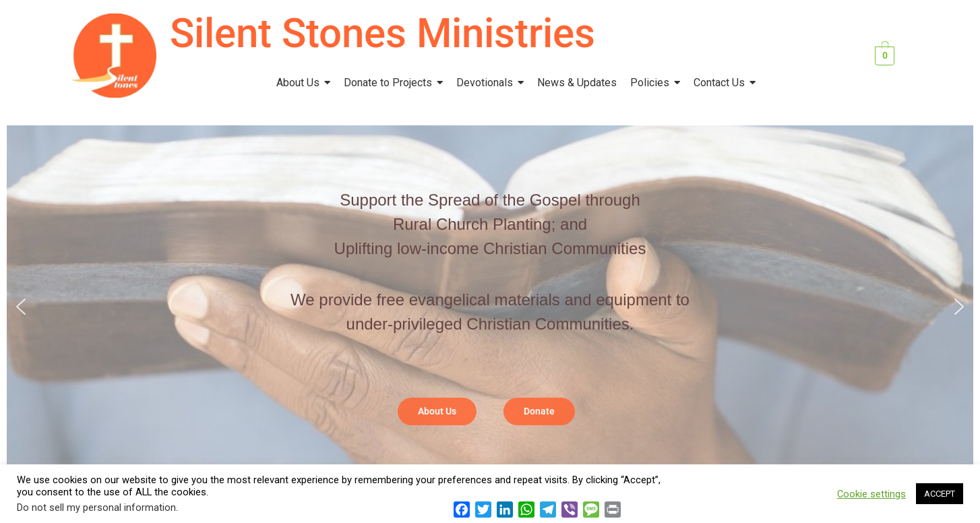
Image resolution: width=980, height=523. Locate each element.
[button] (21, 307)
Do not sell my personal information (96, 507)
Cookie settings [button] (871, 494)
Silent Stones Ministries (382, 33)
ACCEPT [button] (940, 494)
